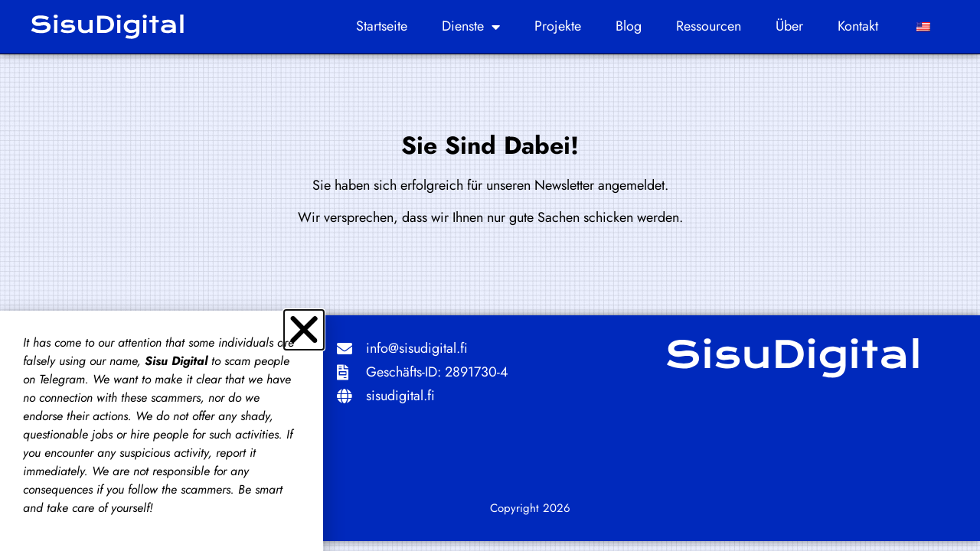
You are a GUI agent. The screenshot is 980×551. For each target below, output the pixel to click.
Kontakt (858, 26)
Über (789, 26)
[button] (304, 330)
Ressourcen (709, 26)
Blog (629, 26)
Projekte (558, 26)
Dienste (471, 27)
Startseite (382, 26)
